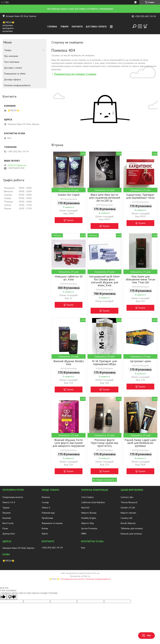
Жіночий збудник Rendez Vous (69, 363)
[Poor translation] (12, 597)
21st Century (88, 497)
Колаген (46, 497)
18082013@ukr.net (17, 165)
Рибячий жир (48, 513)
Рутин (5, 528)
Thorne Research (129, 502)
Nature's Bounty (89, 513)
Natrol (45, 534)
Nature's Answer (128, 513)
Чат (146, 636)
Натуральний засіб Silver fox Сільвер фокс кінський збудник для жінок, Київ (104, 281)
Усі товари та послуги (103, 480)
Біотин (45, 528)
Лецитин (7, 513)
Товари (64, 27)
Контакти (77, 27)
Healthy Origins (89, 518)
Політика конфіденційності (17, 85)
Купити (70, 220)
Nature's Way (88, 523)
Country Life (127, 518)
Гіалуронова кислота (13, 497)
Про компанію (11, 56)
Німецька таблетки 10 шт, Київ (69, 278)
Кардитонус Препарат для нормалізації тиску (140, 196)
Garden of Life (128, 508)
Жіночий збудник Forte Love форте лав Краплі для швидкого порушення (69, 443)
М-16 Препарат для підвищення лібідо (104, 363)
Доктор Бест (9, 534)
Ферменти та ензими (52, 523)
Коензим (7, 518)
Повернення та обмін (15, 74)
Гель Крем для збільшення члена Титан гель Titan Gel (140, 279)
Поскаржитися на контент (73, 579)
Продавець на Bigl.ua (80, 576)
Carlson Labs (127, 497)
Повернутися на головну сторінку (75, 74)
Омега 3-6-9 (9, 502)
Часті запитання (12, 62)
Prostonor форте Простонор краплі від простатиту (104, 443)
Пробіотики (47, 518)
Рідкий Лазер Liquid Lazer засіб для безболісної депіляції (140, 443)
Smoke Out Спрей (69, 195)
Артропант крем (140, 361)
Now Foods (8, 523)
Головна (52, 27)
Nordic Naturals (128, 523)
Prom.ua (96, 573)
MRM (84, 534)
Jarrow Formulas (89, 528)
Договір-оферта (12, 79)
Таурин (6, 508)
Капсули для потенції (131, 534)
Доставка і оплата (96, 27)
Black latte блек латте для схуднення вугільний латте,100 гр (104, 198)
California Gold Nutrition (93, 502)
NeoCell (85, 508)
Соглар (45, 502)
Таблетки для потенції (132, 528)
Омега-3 (46, 508)
